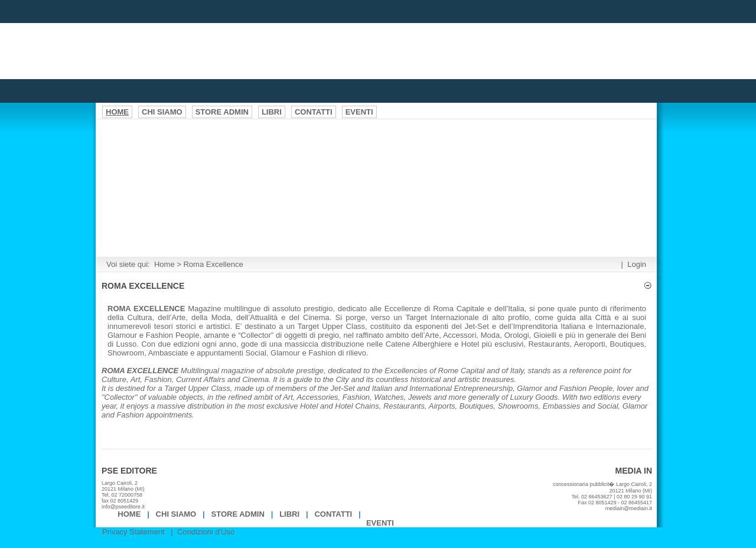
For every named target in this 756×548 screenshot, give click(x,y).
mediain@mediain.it (629, 508)
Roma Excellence (213, 264)
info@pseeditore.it (123, 507)
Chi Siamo (176, 514)
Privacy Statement (133, 532)
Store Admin (238, 514)
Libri (289, 514)
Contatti (333, 514)
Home (164, 264)
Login (637, 264)
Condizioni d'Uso (206, 532)
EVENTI (380, 523)
